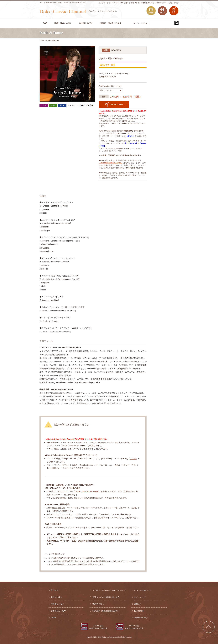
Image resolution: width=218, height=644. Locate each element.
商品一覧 (54, 590)
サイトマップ (140, 597)
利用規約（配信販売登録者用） (106, 611)
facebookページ (141, 618)
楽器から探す (56, 597)
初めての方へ (161, 3)
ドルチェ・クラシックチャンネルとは (109, 590)
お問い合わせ (174, 3)
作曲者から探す (57, 604)
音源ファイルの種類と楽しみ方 (143, 3)
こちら (133, 459)
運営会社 (138, 604)
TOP (42, 40)
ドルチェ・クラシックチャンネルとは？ (114, 3)
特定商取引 (139, 611)
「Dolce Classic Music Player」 (111, 163)
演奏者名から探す (58, 611)
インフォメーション (143, 590)
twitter (53, 618)
